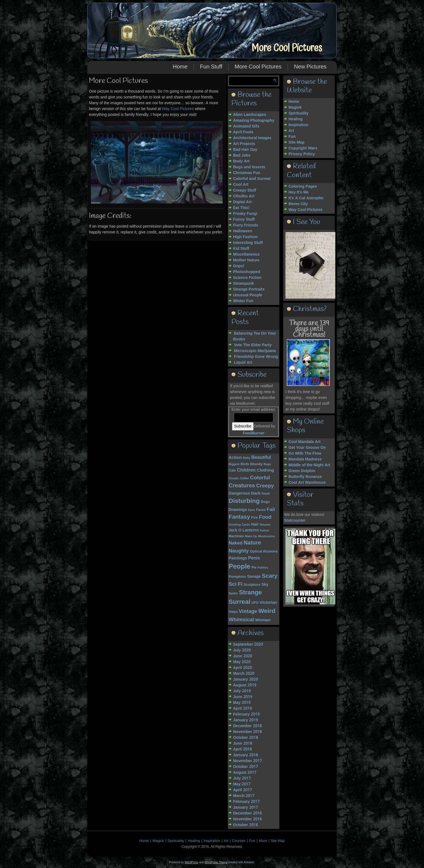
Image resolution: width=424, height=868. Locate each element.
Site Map (297, 142)
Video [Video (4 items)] (233, 612)
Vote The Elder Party (253, 345)
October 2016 (246, 825)
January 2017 (246, 808)
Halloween (243, 231)
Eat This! (241, 208)
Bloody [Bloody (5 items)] (256, 464)
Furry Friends (246, 225)
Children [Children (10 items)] (246, 470)
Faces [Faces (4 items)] (261, 510)
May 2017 (242, 784)
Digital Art (242, 202)
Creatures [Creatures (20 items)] (242, 486)
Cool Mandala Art (304, 442)
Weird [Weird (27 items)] (267, 611)
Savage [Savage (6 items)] (254, 577)
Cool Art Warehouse (307, 483)
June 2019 (243, 697)
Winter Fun (243, 301)
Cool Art (241, 185)
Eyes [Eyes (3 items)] (251, 510)
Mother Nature (246, 260)
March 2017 (244, 796)
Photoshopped (247, 272)
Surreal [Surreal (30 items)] (239, 602)
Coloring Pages (303, 187)
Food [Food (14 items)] (265, 517)
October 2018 (246, 738)
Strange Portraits (249, 289)
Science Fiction (247, 278)
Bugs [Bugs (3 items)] (267, 464)
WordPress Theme (216, 862)
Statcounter (295, 521)
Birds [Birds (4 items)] (245, 464)
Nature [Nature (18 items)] (252, 543)
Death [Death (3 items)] (266, 494)
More (263, 841)
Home (180, 67)
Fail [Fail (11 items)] (271, 510)
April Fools (243, 132)
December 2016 (247, 813)
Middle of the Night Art (309, 465)
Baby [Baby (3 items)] (247, 458)
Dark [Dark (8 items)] (256, 493)
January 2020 (246, 679)
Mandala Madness (305, 459)
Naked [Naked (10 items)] (236, 543)
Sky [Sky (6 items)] (265, 585)
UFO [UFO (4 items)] (255, 603)
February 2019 (246, 714)
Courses (239, 841)
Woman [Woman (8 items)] (263, 620)
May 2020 (242, 662)
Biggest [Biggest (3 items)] (234, 464)
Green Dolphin (302, 471)
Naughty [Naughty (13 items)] (239, 551)
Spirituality (298, 113)
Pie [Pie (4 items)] (254, 568)
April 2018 (242, 749)
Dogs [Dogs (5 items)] (265, 502)
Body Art (241, 161)
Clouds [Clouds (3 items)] (234, 478)
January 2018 (246, 755)
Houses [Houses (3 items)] (265, 525)
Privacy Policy (302, 154)
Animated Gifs (246, 126)
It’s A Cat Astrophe (306, 198)
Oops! (239, 266)
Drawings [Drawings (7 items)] (238, 510)
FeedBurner (254, 433)
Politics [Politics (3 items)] (263, 568)
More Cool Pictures (287, 48)
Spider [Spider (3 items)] (233, 594)
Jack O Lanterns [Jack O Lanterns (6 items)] (244, 530)
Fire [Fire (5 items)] (254, 518)
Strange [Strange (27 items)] (250, 593)
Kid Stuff (241, 249)
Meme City (298, 204)
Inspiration (298, 125)
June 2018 (243, 744)
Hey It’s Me (299, 192)
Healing (296, 119)
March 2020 (244, 674)
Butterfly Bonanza (305, 477)
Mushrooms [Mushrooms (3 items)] (267, 536)
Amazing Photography (254, 121)
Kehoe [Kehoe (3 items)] (265, 531)
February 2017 (246, 802)
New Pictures (310, 67)
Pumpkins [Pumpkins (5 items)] (237, 577)
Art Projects (244, 144)
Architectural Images (252, 138)
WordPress (191, 862)
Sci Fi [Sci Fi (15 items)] (236, 584)
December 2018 (247, 726)
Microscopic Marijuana (255, 351)
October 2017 (246, 767)
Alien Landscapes (250, 115)
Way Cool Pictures (178, 109)
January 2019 (246, 720)
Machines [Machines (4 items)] (236, 536)
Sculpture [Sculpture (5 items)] (252, 585)
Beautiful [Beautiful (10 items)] (261, 458)
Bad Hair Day (245, 150)
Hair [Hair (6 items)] (255, 525)
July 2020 (242, 650)
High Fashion (245, 237)
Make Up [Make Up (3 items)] (251, 536)
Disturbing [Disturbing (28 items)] (244, 501)
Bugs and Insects (249, 167)
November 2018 (247, 732)
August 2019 (245, 685)
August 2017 (245, 773)
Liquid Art (243, 363)
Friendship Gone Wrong (256, 357)
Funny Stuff (244, 220)
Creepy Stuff (245, 190)
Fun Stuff (211, 67)
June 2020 (243, 656)
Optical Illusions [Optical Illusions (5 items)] (264, 552)
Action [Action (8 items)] (235, 458)
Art (291, 131)
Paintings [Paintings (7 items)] (238, 558)
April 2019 (242, 709)
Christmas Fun (247, 173)
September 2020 (248, 645)
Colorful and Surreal (252, 179)
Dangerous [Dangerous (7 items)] (239, 493)
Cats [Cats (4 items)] (232, 471)
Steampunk (243, 284)
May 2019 (242, 703)
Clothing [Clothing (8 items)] (265, 470)
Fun (292, 137)
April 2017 (242, 790)
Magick (295, 108)
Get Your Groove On (307, 448)
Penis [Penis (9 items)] (254, 558)
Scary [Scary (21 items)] (270, 576)
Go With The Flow (305, 454)
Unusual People (248, 295)
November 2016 (247, 819)
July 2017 (242, 778)
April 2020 (242, 668)
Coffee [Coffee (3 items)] (244, 478)
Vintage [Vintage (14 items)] (248, 612)
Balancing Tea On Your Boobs (255, 336)
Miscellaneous (246, 254)
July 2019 (242, 691)
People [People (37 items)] (240, 567)
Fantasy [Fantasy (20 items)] (239, 517)
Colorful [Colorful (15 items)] (260, 478)
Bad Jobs (242, 156)
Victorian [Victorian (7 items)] (268, 603)
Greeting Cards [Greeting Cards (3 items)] (239, 525)
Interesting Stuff (248, 243)
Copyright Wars (303, 148)
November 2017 (247, 761)
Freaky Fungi (245, 214)
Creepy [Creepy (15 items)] (265, 486)
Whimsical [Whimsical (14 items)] (241, 620)
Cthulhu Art (244, 196)
